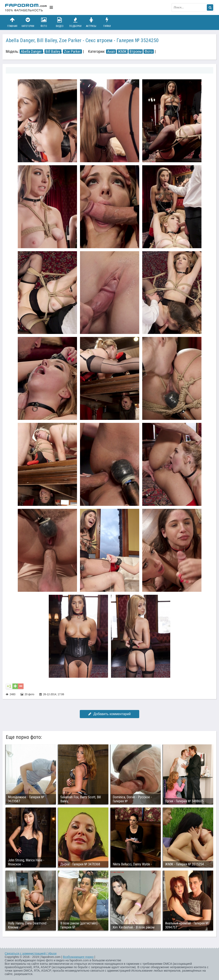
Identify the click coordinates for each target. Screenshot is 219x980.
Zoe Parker (72, 52)
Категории (28, 22)
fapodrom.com (26, 7)
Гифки (107, 22)
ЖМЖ (122, 52)
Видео (60, 22)
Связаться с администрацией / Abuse (31, 953)
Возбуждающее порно (78, 957)
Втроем (136, 52)
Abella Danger (31, 52)
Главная (12, 22)
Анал (111, 52)
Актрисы (91, 22)
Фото (44, 22)
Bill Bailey (53, 52)
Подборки (75, 22)
